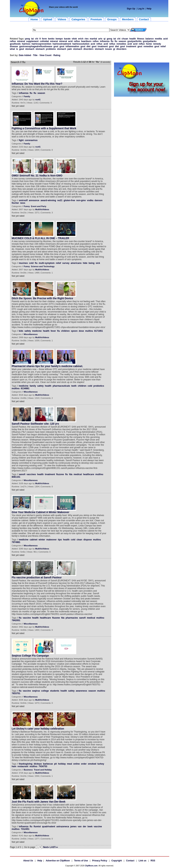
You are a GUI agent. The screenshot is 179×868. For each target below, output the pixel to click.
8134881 (25, 388)
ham (14, 766)
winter (42, 540)
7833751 (16, 693)
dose (81, 331)
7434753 (43, 766)
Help (149, 9)
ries (87, 39)
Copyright (117, 861)
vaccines (31, 474)
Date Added (25, 55)
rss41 (38, 100)
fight (21, 140)
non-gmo (81, 200)
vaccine (27, 618)
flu (112, 41)
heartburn (86, 41)
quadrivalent (49, 827)
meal (70, 764)
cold (31, 263)
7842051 (16, 620)
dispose (88, 540)
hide (85, 263)
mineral (21, 41)
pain (70, 49)
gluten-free (69, 200)
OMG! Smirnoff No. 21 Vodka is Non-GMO (37, 176)
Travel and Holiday (43, 770)
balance (150, 39)
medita (158, 39)
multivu (89, 331)
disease (14, 46)
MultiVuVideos (42, 209)
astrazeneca (63, 827)
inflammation (72, 46)
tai (32, 39)
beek (90, 827)
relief (163, 46)
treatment (103, 46)
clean (79, 540)
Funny (27, 206)
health (133, 39)
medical (78, 474)
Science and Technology (43, 266)
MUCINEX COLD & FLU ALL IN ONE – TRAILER (41, 238)
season (122, 41)
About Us (28, 861)
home (149, 44)
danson (99, 200)
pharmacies (72, 618)
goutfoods (15, 44)
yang (27, 39)
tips (60, 540)
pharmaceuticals (61, 386)
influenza (105, 41)
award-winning (48, 200)
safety (28, 331)
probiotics (99, 386)
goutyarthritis (135, 41)
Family (27, 96)
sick (98, 263)
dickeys (38, 764)
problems (51, 49)
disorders (88, 49)
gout (56, 46)
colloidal (44, 41)
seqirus (36, 691)
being (92, 263)
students (55, 691)
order (84, 764)
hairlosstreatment (62, 44)
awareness (81, 691)
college (45, 691)
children (65, 331)
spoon (74, 331)
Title (35, 55)
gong (109, 39)
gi (114, 49)
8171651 (99, 331)
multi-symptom (47, 263)
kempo (59, 39)
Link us (143, 861)
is (17, 49)
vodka (90, 200)
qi (105, 39)
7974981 (16, 542)
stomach (30, 49)
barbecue (48, 764)
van (80, 827)
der (85, 827)
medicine (37, 331)
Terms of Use (81, 861)
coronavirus (31, 140)
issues (108, 49)
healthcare (89, 474)
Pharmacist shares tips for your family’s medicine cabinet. (47, 366)
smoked (92, 764)
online (77, 764)
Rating (57, 55)
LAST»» (54, 847)
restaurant (23, 766)
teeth (74, 386)
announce (34, 200)
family (33, 386)
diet (88, 46)
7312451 (25, 829)
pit (56, 764)
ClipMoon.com (91, 866)
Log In (141, 9)
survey (66, 263)
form (44, 39)
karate (67, 39)
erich (81, 39)
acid (165, 39)
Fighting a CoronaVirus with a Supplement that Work (44, 128)
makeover (52, 540)
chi (37, 39)
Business (28, 770)
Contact (130, 861)
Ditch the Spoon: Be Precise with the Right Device (42, 298)
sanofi (22, 474)
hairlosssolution (81, 44)
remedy (157, 44)
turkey (101, 764)
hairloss (26, 44)
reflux (13, 41)
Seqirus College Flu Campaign (30, 656)
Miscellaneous (31, 334)
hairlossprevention (42, 44)
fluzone (60, 474)
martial (93, 39)
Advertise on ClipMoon (58, 861)
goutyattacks (150, 41)
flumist (37, 827)
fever (53, 331)
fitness (141, 39)
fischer (15, 203)
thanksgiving (26, 764)
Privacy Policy (100, 861)
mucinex (23, 263)
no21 (60, 200)
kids (21, 331)
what (12, 49)
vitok (74, 39)
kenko (51, 39)
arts (100, 39)
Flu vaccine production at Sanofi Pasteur (37, 577)
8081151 (16, 477)
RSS (153, 861)
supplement (32, 41)
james (73, 827)
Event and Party (39, 206)
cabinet (34, 540)
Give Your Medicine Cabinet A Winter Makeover (41, 512)
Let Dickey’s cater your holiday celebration (38, 729)
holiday (62, 764)
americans (76, 263)
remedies (121, 44)
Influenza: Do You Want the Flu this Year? (37, 84)
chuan (125, 39)
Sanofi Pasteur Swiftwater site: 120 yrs (35, 424)
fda (71, 474)
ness (23, 203)
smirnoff (23, 200)
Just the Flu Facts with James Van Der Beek (39, 802)
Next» (46, 847)
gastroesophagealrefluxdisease (36, 46)
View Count (45, 55)
